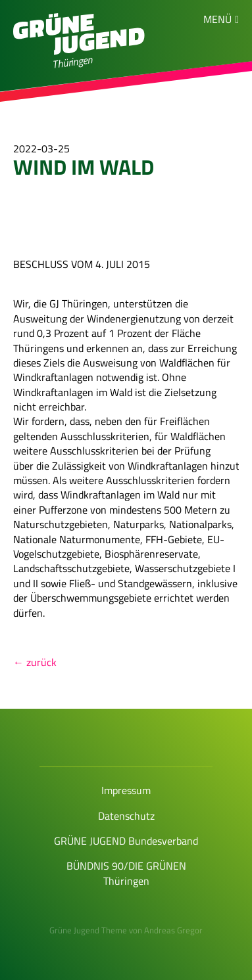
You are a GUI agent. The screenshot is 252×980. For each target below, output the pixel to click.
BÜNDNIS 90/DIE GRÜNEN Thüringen (126, 873)
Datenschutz (126, 816)
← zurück (35, 662)
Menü (217, 19)
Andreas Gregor (173, 930)
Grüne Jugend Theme (88, 930)
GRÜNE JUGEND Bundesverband (126, 841)
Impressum (126, 790)
